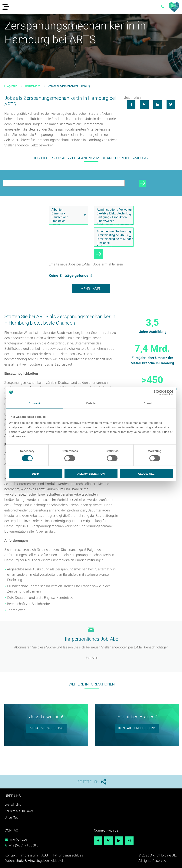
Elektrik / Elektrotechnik (113, 214)
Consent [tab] (34, 403)
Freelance (113, 243)
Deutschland (67, 217)
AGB (45, 855)
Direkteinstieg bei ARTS (113, 235)
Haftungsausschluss (67, 855)
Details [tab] (91, 403)
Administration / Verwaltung (113, 210)
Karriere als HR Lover (19, 811)
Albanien (67, 210)
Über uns (13, 796)
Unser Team (13, 818)
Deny (36, 473)
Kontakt (11, 855)
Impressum (29, 855)
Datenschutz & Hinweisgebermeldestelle (35, 861)
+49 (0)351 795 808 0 (24, 845)
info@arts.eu (18, 840)
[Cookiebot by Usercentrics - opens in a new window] (157, 392)
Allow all (146, 473)
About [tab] (148, 403)
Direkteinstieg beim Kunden (113, 239)
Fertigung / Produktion (113, 217)
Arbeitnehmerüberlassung (113, 231)
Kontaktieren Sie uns (137, 728)
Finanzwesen (113, 221)
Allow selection (91, 473)
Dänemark (67, 214)
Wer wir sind (13, 804)
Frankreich (67, 221)
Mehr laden (91, 289)
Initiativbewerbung (46, 728)
